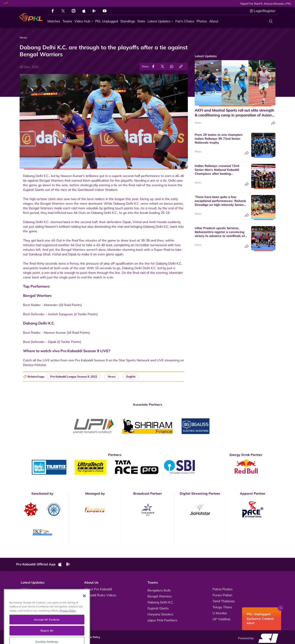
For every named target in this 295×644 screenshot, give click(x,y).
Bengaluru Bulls (159, 590)
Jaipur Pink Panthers (162, 620)
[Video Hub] (84, 21)
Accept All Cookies (47, 633)
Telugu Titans (222, 607)
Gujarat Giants (158, 608)
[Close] (84, 610)
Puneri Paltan (222, 595)
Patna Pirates (223, 589)
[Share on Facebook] (153, 66)
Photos (26, 595)
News (198, 123)
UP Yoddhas (221, 619)
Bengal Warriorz (160, 596)
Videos (26, 589)
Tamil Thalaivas (224, 601)
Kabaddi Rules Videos (100, 595)
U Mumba (220, 613)
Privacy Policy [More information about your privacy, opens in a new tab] (68, 624)
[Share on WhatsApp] (172, 66)
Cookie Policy (92, 637)
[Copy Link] (181, 66)
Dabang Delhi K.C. (161, 602)
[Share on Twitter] (162, 66)
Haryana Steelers (160, 614)
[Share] (273, 123)
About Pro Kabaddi (98, 589)
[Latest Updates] (160, 21)
